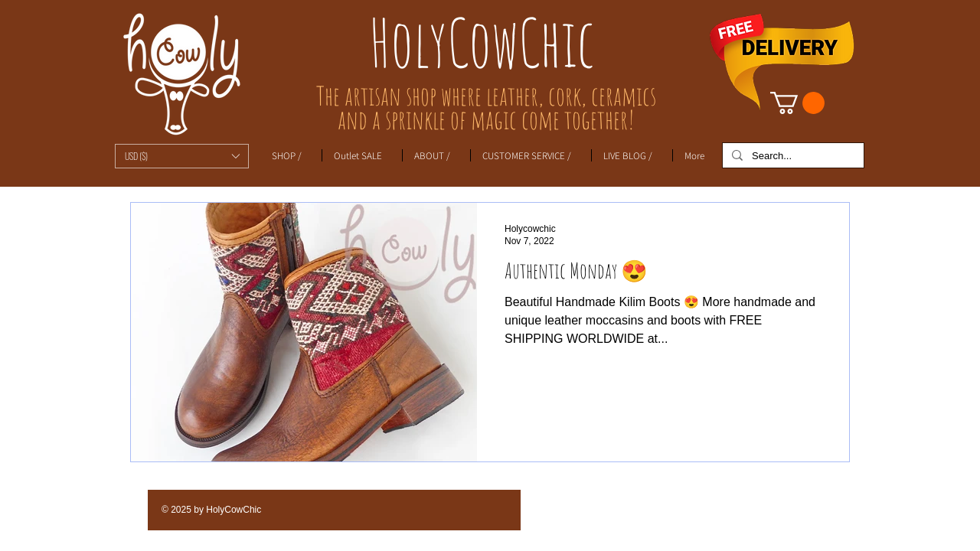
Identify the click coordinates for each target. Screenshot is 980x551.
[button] (182, 156)
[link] (797, 103)
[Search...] (792, 156)
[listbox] (182, 156)
